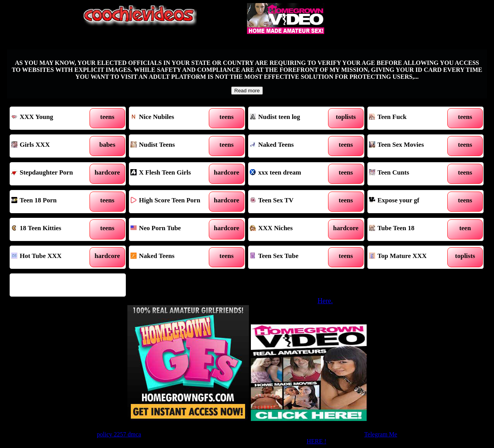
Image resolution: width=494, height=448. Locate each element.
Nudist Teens (172, 146)
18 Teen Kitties (53, 229)
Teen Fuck (411, 118)
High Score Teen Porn (172, 202)
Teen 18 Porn (53, 202)
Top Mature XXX (411, 257)
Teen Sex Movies (411, 146)
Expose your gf (411, 202)
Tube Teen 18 (411, 229)
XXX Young (53, 118)
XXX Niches (292, 229)
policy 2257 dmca (119, 434)
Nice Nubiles (172, 118)
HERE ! (316, 441)
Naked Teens (292, 146)
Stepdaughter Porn (53, 174)
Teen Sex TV (292, 202)
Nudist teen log (292, 118)
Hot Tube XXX (53, 257)
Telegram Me (381, 434)
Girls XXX (53, 146)
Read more (247, 91)
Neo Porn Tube (172, 229)
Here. (325, 301)
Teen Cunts (411, 174)
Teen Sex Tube (292, 257)
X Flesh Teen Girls (172, 174)
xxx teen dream (292, 174)
